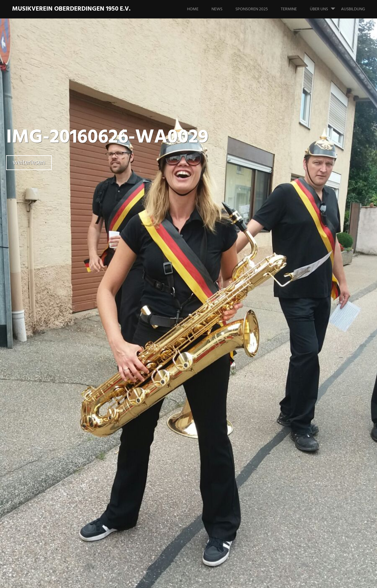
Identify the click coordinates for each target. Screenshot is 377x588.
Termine (289, 9)
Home (193, 9)
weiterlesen (29, 163)
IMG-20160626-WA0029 (107, 138)
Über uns (325, 6)
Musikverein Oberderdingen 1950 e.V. (71, 9)
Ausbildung (353, 9)
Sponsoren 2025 (252, 9)
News (217, 9)
